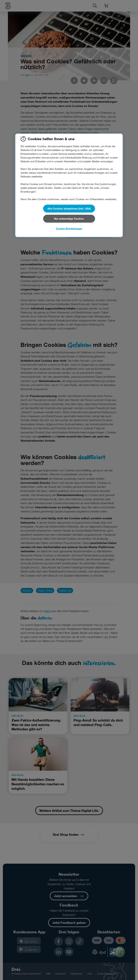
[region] (69, 185)
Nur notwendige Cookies (69, 219)
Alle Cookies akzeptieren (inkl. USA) (69, 208)
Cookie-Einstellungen (69, 228)
